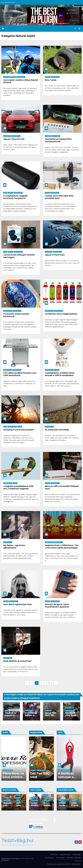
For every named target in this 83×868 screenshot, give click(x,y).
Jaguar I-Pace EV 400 (14, 139)
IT (73, 708)
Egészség (48, 136)
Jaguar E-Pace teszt (55, 255)
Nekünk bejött (21, 77)
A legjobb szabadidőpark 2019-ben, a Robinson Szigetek (19, 487)
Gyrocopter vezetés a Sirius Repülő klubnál (21, 81)
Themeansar (5, 860)
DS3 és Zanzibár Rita (48, 805)
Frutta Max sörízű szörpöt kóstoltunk (16, 315)
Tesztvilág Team (50, 858)
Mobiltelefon (69, 710)
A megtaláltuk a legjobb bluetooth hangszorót (15, 197)
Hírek (7, 710)
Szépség (15, 770)
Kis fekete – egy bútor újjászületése (14, 547)
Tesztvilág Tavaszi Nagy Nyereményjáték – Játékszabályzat (64, 864)
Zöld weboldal (60, 858)
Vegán (5, 800)
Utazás (20, 427)
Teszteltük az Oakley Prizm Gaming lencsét (58, 140)
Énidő (5, 427)
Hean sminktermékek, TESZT (13, 777)
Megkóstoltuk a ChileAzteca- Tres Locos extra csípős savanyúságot (62, 547)
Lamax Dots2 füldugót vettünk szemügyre (19, 256)
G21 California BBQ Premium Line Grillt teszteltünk (20, 374)
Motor (14, 77)
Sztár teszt (35, 800)
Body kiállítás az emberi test (17, 661)
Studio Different (75, 805)
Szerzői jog (78, 861)
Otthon (57, 370)
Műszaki (10, 193)
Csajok (5, 770)
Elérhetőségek (77, 855)
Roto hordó (51, 80)
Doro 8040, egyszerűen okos (18, 604)
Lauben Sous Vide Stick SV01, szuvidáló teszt (59, 197)
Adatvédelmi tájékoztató (74, 858)
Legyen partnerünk (65, 855)
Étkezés (47, 77)
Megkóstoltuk (8, 311)
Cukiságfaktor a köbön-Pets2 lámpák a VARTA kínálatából (60, 374)
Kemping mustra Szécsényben (19, 430)
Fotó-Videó (48, 710)
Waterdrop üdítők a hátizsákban (31, 715)
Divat (60, 770)
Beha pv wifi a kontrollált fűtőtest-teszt (62, 487)
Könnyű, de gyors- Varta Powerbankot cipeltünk (57, 606)
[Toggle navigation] (80, 29)
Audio (5, 193)
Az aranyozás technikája (57, 430)
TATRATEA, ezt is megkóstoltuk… (61, 314)
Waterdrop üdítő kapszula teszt (40, 777)
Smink (10, 770)
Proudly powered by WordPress (11, 858)
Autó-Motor (7, 77)
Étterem (6, 798)
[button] (75, 28)
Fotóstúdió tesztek (62, 800)
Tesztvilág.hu (10, 11)
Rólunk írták (54, 855)
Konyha (47, 193)
